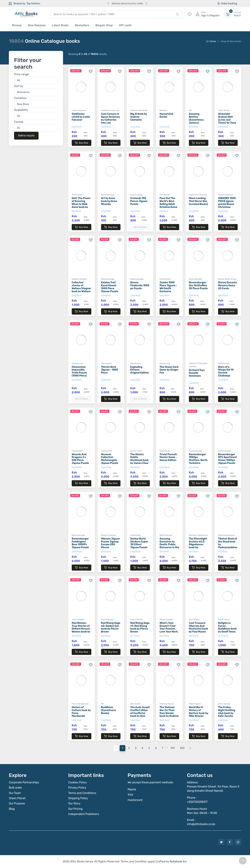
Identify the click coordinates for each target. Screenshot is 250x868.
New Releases (37, 25)
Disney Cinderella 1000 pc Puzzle (140, 285)
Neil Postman (166, 535)
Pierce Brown (107, 619)
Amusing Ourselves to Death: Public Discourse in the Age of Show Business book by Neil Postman (169, 547)
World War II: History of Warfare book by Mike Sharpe (199, 712)
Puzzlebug (135, 535)
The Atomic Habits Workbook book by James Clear (139, 459)
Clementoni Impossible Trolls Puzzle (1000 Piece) (79, 371)
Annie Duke (77, 195)
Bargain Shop (104, 25)
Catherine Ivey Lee (110, 110)
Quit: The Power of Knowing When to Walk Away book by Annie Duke (81, 204)
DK (190, 110)
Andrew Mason (167, 704)
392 (182, 748)
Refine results (26, 136)
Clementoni (165, 279)
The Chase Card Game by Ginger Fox (169, 370)
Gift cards (125, 25)
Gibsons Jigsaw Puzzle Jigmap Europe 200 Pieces (110, 543)
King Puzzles (136, 195)
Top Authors (33, 4)
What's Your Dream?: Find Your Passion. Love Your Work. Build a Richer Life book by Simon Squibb (169, 632)
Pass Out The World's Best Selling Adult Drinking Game (168, 203)
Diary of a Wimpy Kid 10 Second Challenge (226, 371)
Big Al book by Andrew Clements (139, 117)
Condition (20, 98)
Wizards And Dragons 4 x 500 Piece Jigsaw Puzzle (80, 459)
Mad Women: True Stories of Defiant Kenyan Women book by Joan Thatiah (81, 629)
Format (19, 122)
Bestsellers (82, 25)
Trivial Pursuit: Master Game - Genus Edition (168, 457)
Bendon (163, 110)
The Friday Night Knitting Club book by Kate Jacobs (227, 712)
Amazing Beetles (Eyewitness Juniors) (196, 118)
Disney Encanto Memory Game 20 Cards (227, 285)
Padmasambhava (226, 535)
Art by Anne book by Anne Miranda (109, 201)
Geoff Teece (224, 619)
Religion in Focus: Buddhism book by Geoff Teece (227, 627)
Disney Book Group (227, 279)
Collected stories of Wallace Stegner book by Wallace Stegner (81, 288)
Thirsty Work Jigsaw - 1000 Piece (110, 370)
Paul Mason (194, 619)
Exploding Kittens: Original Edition (139, 370)
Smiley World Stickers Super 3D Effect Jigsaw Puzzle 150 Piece (139, 545)
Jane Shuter (224, 110)
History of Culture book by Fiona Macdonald (81, 712)
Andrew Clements (139, 110)
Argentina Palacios (198, 195)
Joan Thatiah (78, 619)
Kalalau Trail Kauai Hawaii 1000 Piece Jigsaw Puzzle (110, 287)
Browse (17, 25)
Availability (21, 110)
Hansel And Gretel (166, 115)
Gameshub (165, 195)
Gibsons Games (226, 195)
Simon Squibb (166, 619)
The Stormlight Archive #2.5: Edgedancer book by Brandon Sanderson (198, 546)
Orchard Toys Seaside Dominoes (197, 373)
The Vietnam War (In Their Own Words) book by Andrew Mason (169, 713)
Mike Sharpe (195, 704)
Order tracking (227, 4)
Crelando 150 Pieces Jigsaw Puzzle (139, 201)
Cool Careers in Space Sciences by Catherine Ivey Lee (111, 118)
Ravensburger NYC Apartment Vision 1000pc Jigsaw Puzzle (227, 459)
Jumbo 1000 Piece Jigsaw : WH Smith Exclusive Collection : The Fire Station (169, 290)
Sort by (19, 86)
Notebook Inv (178, 861)
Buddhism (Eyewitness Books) (109, 710)
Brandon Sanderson (199, 535)
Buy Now (82, 143)
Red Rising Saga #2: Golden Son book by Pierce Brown (111, 627)
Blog (12, 809)
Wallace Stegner (79, 279)
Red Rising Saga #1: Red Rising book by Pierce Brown (140, 627)
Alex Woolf (135, 704)
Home (211, 41)
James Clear (136, 451)
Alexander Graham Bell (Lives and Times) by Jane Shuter (227, 120)
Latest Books (60, 25)
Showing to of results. (88, 54)
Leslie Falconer (79, 110)
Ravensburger (108, 279)
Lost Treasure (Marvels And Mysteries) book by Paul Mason (199, 627)
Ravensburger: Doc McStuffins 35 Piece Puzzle (198, 285)
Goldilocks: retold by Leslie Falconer (81, 117)
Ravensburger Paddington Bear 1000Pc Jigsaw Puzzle (80, 543)
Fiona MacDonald (80, 704)
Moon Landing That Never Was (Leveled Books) (198, 201)
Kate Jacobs (224, 704)
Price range (21, 74)
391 (173, 748)
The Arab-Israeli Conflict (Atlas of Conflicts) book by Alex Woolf (140, 713)
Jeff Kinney (224, 363)
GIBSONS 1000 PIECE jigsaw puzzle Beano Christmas (227, 203)
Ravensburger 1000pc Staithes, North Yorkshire (198, 459)
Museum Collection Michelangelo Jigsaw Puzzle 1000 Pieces (110, 460)
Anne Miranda (108, 195)
